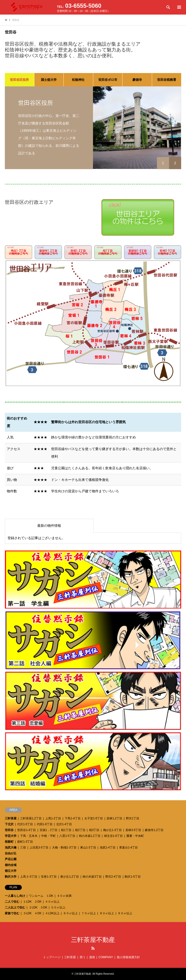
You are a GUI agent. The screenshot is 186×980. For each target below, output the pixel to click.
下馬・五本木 (29, 836)
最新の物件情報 (49, 526)
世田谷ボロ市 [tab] (108, 80)
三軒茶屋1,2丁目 (31, 818)
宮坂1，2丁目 (49, 830)
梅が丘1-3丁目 (112, 830)
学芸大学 (11, 836)
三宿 (23, 848)
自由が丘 (11, 853)
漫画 (92, 957)
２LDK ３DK (38, 907)
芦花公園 (11, 859)
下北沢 (9, 824)
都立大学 (11, 871)
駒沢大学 (11, 877)
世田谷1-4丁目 (27, 830)
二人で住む (12, 902)
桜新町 (9, 842)
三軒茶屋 (11, 818)
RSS (93, 948)
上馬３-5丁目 (29, 877)
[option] (93, 128)
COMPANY (106, 957)
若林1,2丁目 (114, 818)
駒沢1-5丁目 (133, 877)
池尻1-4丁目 (108, 848)
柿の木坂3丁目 (92, 877)
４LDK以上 (52, 913)
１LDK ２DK (32, 902)
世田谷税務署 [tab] (167, 80)
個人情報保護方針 (128, 957)
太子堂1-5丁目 (94, 818)
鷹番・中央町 (135, 836)
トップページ (52, 957)
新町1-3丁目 (25, 842)
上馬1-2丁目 (53, 818)
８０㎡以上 (107, 913)
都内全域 (11, 865)
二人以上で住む (15, 907)
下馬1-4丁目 (73, 818)
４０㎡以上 (52, 902)
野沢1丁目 (133, 818)
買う (83, 957)
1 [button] (163, 163)
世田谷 (9, 830)
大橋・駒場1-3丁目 (64, 848)
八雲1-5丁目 (67, 836)
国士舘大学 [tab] (49, 80)
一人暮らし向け (15, 896)
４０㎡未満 (64, 896)
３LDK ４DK (32, 913)
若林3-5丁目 (133, 830)
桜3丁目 (94, 830)
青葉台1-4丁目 (128, 848)
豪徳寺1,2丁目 (154, 830)
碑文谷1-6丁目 (113, 836)
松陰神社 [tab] (78, 80)
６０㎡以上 (70, 913)
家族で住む (12, 913)
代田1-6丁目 (45, 824)
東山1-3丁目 (88, 848)
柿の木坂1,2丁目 (90, 836)
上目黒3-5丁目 (39, 848)
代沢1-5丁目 (25, 824)
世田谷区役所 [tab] (19, 80)
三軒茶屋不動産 (93, 940)
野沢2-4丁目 (113, 877)
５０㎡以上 (58, 907)
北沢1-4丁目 (64, 824)
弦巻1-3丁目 (49, 877)
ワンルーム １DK (41, 896)
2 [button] (175, 163)
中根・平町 (48, 836)
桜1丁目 (66, 830)
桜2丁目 (80, 830)
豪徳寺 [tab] (137, 80)
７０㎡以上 (89, 913)
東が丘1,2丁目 (70, 877)
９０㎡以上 (125, 913)
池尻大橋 (11, 848)
